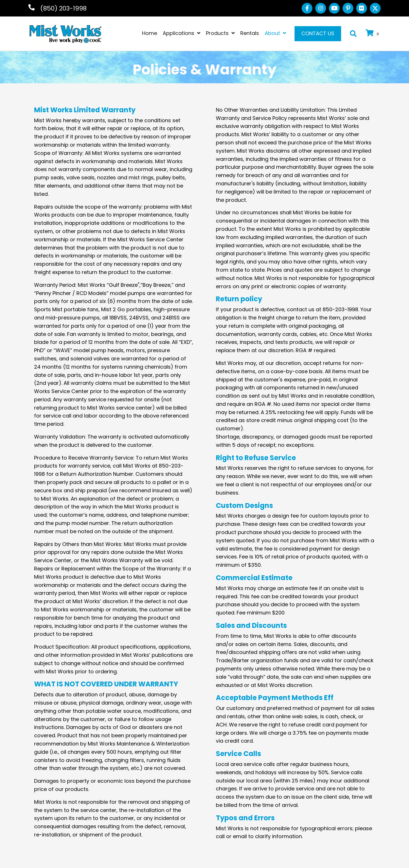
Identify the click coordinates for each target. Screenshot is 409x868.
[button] (307, 8)
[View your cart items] (373, 34)
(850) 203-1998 (63, 8)
